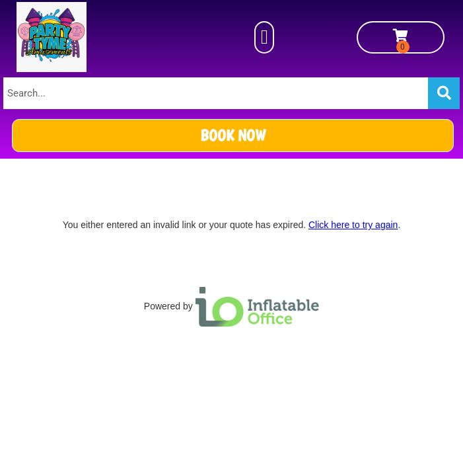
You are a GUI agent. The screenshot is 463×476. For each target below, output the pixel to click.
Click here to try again (353, 225)
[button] (264, 37)
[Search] (444, 93)
